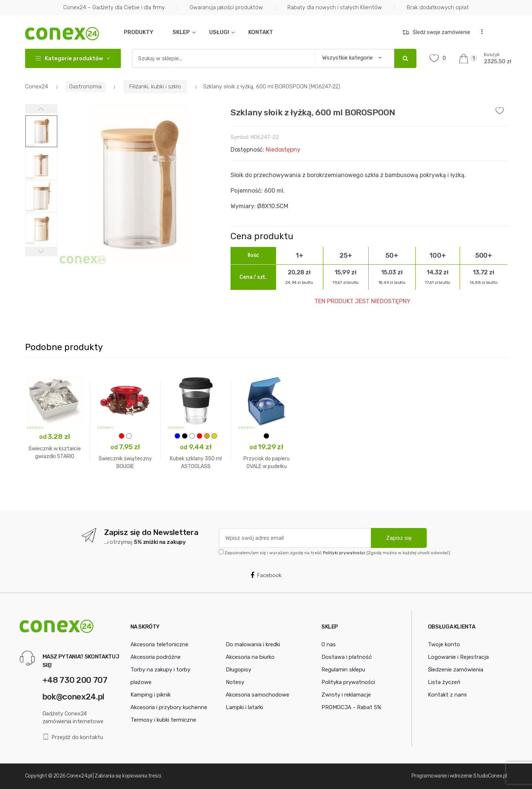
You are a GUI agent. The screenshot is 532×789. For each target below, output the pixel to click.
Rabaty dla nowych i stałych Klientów (335, 7)
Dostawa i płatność (347, 657)
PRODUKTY (139, 32)
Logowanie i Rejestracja (458, 657)
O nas (329, 644)
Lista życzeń (444, 682)
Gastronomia (85, 87)
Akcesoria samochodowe (258, 695)
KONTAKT (261, 32)
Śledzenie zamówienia (456, 670)
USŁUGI (219, 32)
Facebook (266, 575)
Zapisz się (399, 538)
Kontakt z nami (447, 695)
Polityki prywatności (344, 553)
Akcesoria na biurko (250, 657)
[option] (138, 185)
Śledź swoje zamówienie (436, 32)
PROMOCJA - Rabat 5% (351, 707)
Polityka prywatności (348, 682)
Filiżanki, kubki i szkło (155, 87)
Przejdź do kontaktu (73, 737)
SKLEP (181, 32)
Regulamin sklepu (343, 670)
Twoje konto (444, 644)
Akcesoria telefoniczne (159, 644)
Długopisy (238, 670)
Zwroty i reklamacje (346, 695)
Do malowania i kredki (253, 644)
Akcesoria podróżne (156, 657)
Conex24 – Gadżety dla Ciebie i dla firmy (114, 7)
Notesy (235, 682)
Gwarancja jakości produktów (226, 7)
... (480, 32)
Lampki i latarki (244, 707)
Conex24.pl (79, 776)
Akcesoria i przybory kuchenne (169, 707)
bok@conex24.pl (73, 697)
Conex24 (37, 87)
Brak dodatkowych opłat (438, 7)
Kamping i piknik (151, 695)
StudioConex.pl (490, 776)
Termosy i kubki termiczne (163, 720)
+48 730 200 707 (75, 680)
